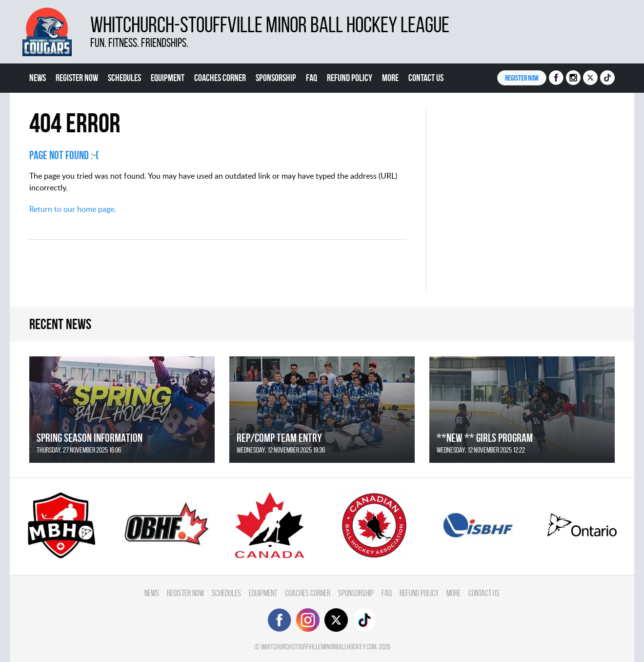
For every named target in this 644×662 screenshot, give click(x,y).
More (390, 78)
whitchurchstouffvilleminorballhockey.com (319, 647)
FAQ (312, 78)
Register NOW (522, 78)
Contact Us (426, 78)
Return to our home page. (73, 209)
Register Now (77, 78)
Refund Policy (350, 78)
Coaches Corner (220, 78)
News (38, 78)
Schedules (124, 78)
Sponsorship (276, 78)
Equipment (168, 78)
